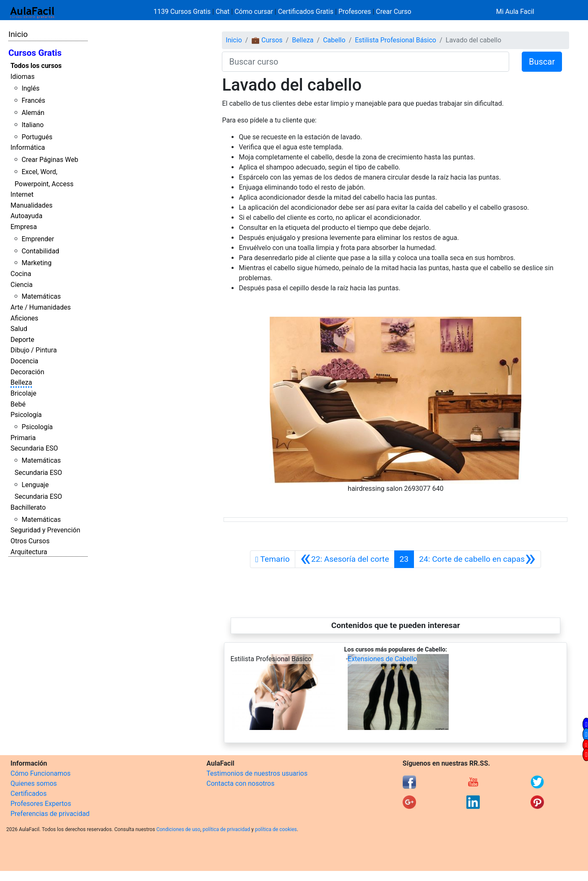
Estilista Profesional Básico (395, 40)
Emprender (38, 239)
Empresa (24, 227)
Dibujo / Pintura (34, 350)
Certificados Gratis (306, 12)
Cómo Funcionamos (40, 773)
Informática (28, 147)
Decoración (27, 372)
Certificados (29, 794)
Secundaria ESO (34, 448)
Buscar (542, 62)
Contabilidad (40, 251)
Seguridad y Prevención (45, 530)
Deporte (22, 340)
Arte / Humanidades (41, 307)
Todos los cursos (36, 66)
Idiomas (22, 77)
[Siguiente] (477, 559)
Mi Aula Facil (515, 12)
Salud (19, 329)
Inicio (18, 34)
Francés (33, 100)
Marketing (36, 263)
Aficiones (24, 318)
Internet (22, 194)
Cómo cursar (254, 12)
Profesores (355, 12)
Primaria (23, 438)
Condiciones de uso (178, 829)
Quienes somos (34, 783)
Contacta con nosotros (240, 783)
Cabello (334, 40)
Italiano (33, 125)
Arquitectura (29, 552)
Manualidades (31, 205)
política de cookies (276, 829)
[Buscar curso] (366, 62)
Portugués (37, 137)
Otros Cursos (30, 541)
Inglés (30, 88)
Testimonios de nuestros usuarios (257, 773)
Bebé (18, 404)
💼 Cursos (267, 40)
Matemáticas (41, 296)
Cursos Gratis (35, 53)
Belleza (21, 382)
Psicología (26, 415)
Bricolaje (23, 393)
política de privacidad (226, 829)
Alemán (33, 113)
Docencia (24, 361)
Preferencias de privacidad (50, 814)
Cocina (21, 274)
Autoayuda (26, 216)
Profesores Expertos (41, 804)
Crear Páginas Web (50, 160)
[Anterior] (345, 559)
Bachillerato (28, 507)
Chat (222, 12)
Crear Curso (393, 12)
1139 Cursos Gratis (183, 12)
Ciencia (22, 285)
